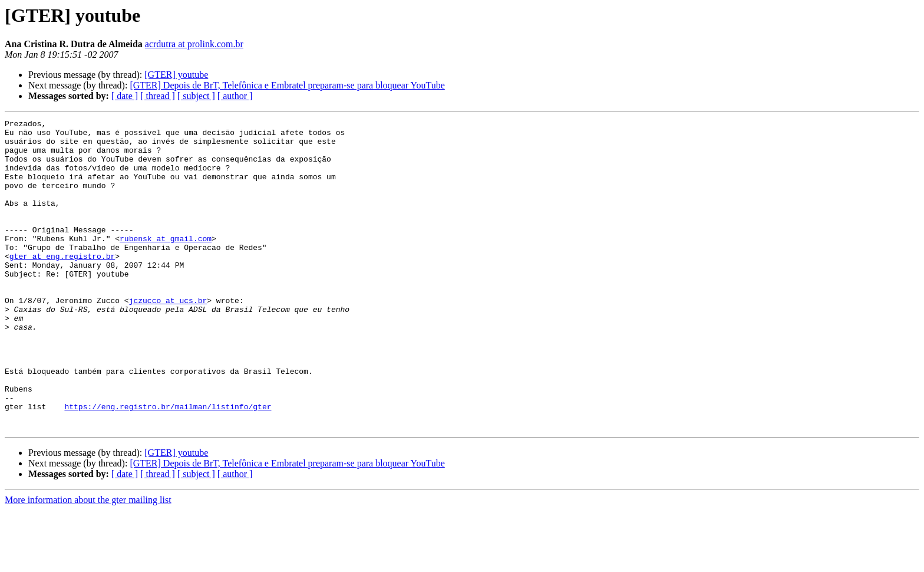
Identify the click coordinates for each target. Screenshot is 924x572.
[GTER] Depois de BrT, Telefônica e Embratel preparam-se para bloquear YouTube (287, 85)
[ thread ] (158, 96)
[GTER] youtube (176, 75)
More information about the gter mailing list (88, 562)
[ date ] (125, 96)
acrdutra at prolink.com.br (194, 44)
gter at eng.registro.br (62, 284)
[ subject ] (196, 96)
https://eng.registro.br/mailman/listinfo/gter (168, 465)
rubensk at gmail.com (166, 263)
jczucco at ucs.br (168, 337)
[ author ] (235, 96)
